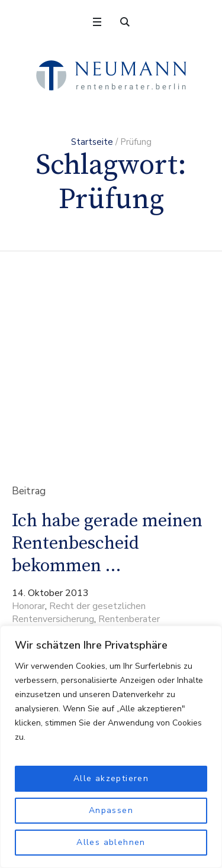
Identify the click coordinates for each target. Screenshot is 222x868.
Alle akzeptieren (111, 778)
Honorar (28, 606)
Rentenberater (129, 619)
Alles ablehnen (111, 842)
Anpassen (111, 810)
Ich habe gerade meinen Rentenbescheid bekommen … (107, 543)
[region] (111, 747)
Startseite (92, 142)
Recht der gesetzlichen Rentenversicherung (79, 613)
